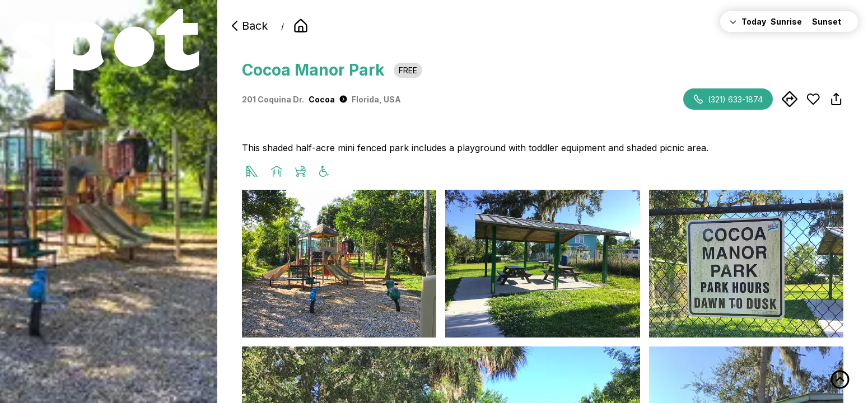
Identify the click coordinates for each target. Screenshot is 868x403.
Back (248, 26)
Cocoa (328, 99)
